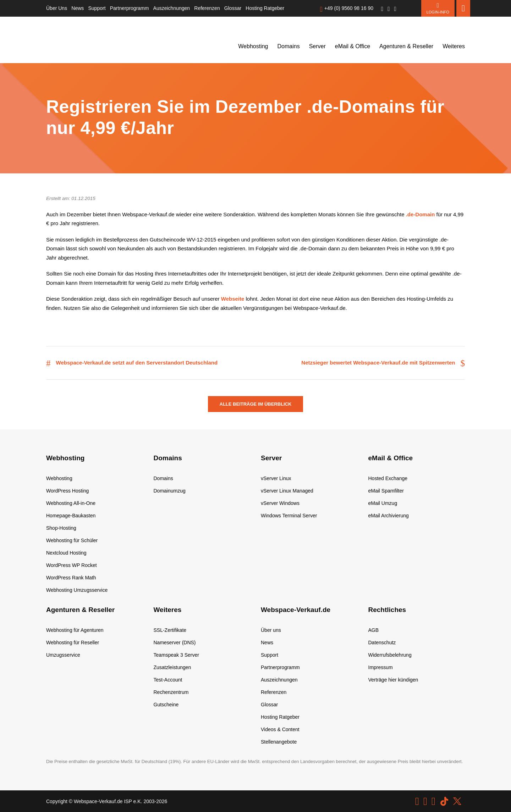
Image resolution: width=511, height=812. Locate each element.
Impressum (381, 667)
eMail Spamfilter (386, 491)
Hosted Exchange (388, 478)
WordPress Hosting (67, 491)
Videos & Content (280, 729)
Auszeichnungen (172, 8)
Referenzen (207, 8)
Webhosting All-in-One (71, 503)
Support (97, 8)
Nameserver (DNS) (175, 643)
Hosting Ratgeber (265, 8)
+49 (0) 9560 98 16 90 (349, 8)
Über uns (271, 630)
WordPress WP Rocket (72, 565)
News (78, 8)
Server (317, 46)
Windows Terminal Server (289, 516)
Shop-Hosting (61, 528)
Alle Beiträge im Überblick (256, 404)
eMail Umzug (383, 503)
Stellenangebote (279, 742)
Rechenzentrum (171, 692)
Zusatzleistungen (172, 667)
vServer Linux (276, 478)
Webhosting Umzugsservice (77, 590)
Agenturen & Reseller (406, 46)
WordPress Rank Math (71, 578)
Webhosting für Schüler (72, 540)
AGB (374, 630)
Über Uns (57, 8)
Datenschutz (382, 643)
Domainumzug (170, 491)
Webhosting (253, 46)
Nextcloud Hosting (66, 553)
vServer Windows (280, 503)
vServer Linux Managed (287, 491)
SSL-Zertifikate (170, 630)
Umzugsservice (63, 655)
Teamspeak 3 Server (176, 655)
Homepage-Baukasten (71, 516)
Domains (289, 46)
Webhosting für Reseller (73, 643)
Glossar (233, 8)
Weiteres (454, 46)
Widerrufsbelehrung (390, 655)
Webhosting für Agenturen (75, 630)
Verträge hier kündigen (393, 680)
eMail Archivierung (389, 516)
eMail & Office (353, 46)
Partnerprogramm (130, 8)
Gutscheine (166, 705)
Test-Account (168, 680)
